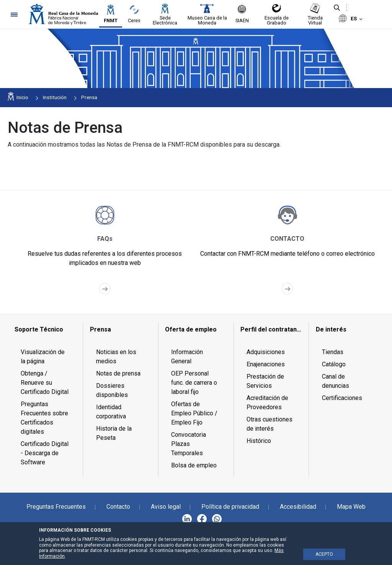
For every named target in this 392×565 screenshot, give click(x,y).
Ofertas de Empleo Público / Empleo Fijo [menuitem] (194, 413)
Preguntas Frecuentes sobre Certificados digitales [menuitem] (44, 418)
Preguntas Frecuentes (56, 507)
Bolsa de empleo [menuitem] (194, 465)
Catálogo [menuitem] (334, 364)
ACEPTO (324, 554)
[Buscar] (337, 8)
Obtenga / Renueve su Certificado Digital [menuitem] (45, 383)
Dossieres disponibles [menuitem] (112, 390)
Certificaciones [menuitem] (342, 398)
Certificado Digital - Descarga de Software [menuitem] (45, 453)
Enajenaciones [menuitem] (266, 364)
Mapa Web (351, 507)
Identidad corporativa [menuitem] (111, 412)
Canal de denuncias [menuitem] (336, 381)
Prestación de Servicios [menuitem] (265, 381)
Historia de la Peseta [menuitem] (114, 433)
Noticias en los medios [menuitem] (116, 357)
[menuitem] (45, 330)
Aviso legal (166, 507)
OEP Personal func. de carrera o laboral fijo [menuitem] (194, 383)
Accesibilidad (298, 507)
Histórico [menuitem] (259, 441)
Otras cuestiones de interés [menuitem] (269, 424)
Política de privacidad (230, 507)
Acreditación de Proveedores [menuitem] (267, 403)
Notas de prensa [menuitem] (118, 373)
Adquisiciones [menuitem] (266, 352)
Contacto (118, 507)
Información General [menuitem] (187, 357)
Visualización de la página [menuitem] (43, 357)
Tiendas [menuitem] (333, 352)
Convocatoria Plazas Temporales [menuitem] (189, 444)
